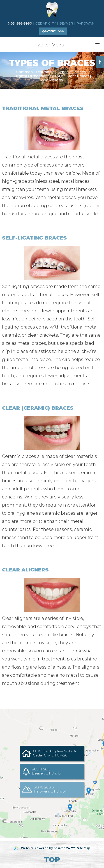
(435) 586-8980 (20, 23)
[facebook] (100, 62)
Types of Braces (72, 72)
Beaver (66, 23)
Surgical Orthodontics (32, 76)
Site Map (84, 848)
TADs (59, 76)
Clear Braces (78, 76)
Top (52, 859)
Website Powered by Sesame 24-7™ (45, 848)
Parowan (86, 23)
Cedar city (46, 23)
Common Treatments (35, 72)
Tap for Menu (68, 44)
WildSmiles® (52, 80)
